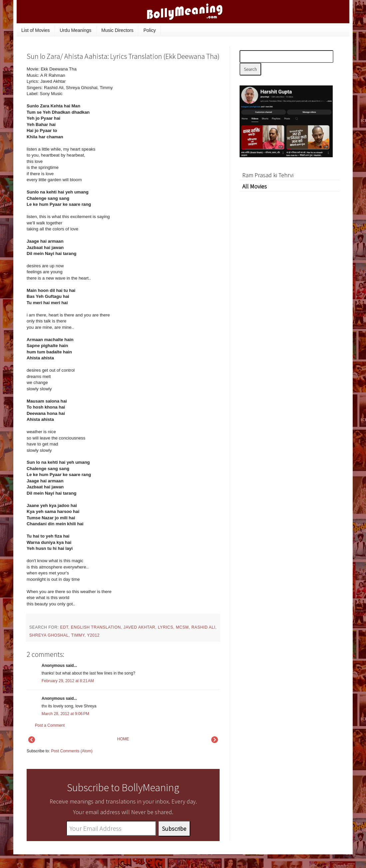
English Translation (96, 627)
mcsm (182, 627)
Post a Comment (50, 725)
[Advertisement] (170, 111)
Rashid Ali (203, 627)
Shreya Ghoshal (49, 635)
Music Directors (117, 30)
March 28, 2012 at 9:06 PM (65, 714)
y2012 (93, 635)
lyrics (165, 627)
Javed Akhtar (139, 627)
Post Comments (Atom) (72, 751)
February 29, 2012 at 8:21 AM (68, 681)
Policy (150, 30)
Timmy (78, 635)
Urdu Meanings (76, 30)
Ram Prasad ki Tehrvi (268, 175)
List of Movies (36, 30)
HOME (123, 739)
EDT (64, 627)
